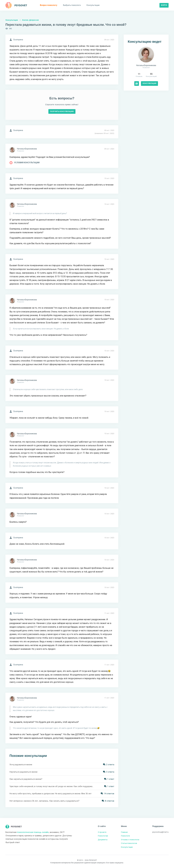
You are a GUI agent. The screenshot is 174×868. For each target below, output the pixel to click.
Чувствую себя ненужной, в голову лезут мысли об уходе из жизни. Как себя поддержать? (52, 786)
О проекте (102, 832)
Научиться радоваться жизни (23, 772)
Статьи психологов (129, 843)
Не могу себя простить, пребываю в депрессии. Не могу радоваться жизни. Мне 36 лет (51, 794)
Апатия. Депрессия (30, 20)
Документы (103, 840)
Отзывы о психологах (130, 840)
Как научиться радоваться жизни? (26, 779)
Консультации (12, 20)
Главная (124, 832)
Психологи (125, 836)
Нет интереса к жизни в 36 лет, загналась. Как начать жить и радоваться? (44, 801)
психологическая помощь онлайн (33, 832)
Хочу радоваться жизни (21, 765)
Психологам (103, 836)
